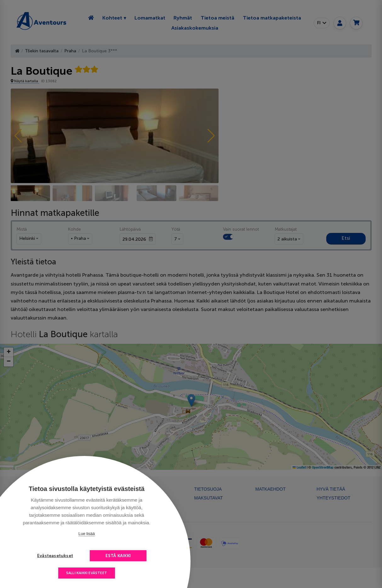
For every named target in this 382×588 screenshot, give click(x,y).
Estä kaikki (118, 556)
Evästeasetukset (55, 556)
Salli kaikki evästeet (87, 573)
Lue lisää (87, 534)
